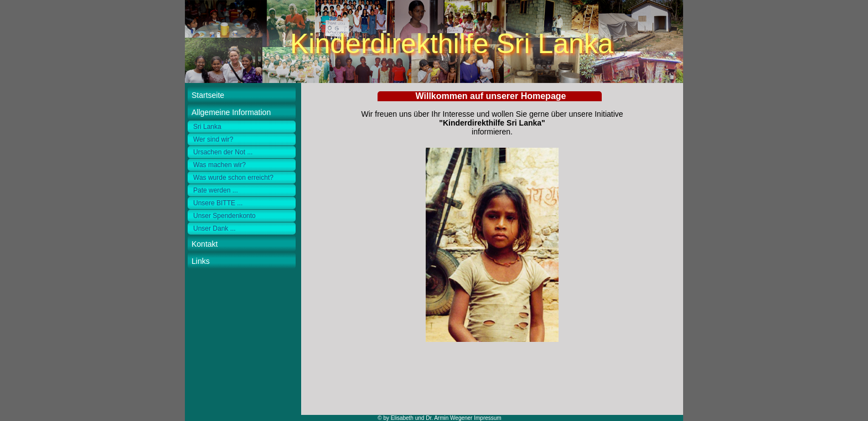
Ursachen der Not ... (223, 152)
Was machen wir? (219, 165)
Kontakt (205, 244)
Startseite (208, 95)
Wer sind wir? (213, 139)
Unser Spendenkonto (224, 216)
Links (201, 261)
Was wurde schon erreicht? (233, 178)
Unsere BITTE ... (218, 203)
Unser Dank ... (215, 228)
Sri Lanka (207, 127)
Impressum (487, 418)
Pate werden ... (216, 190)
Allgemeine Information (231, 112)
